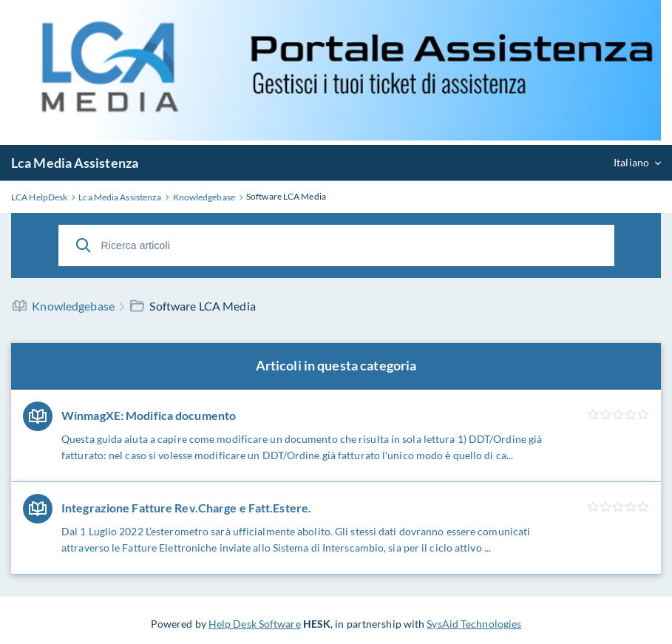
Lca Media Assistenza (75, 163)
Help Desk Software (255, 624)
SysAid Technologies (474, 624)
